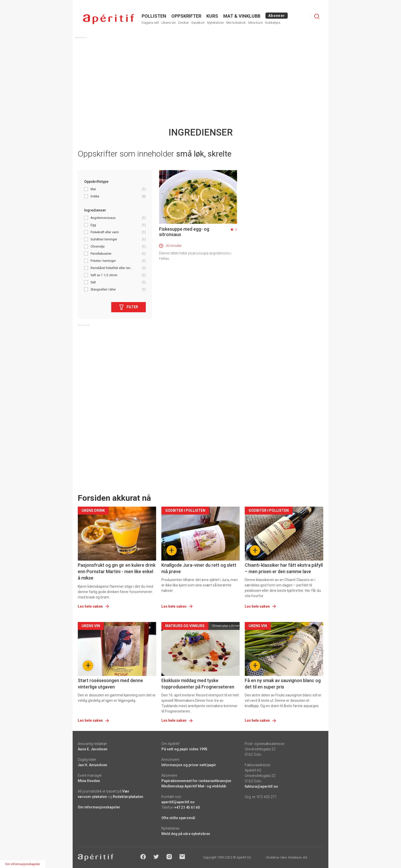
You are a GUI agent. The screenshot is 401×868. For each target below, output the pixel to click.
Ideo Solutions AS (294, 858)
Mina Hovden (89, 781)
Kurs (212, 16)
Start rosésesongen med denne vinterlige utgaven (110, 684)
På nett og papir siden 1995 (184, 749)
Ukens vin (169, 23)
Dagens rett (150, 23)
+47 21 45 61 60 (187, 807)
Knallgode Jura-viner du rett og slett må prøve (199, 568)
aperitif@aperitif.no (178, 802)
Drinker (183, 23)
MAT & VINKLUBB (242, 16)
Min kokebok (236, 23)
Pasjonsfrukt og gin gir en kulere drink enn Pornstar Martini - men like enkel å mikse (117, 571)
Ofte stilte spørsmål (178, 818)
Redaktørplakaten (128, 797)
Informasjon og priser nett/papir (189, 765)
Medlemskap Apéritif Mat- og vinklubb (194, 786)
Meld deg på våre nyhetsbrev (186, 834)
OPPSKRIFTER (186, 16)
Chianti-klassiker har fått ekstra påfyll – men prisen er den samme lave (284, 568)
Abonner (277, 16)
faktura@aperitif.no (261, 786)
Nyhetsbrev (215, 23)
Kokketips (273, 23)
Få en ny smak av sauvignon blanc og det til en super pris (283, 684)
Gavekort (198, 23)
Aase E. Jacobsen (93, 749)
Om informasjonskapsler (99, 807)
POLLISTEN (154, 16)
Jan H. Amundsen (92, 765)
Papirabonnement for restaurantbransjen (196, 781)
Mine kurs (255, 23)
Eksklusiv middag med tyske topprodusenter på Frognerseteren (198, 684)
